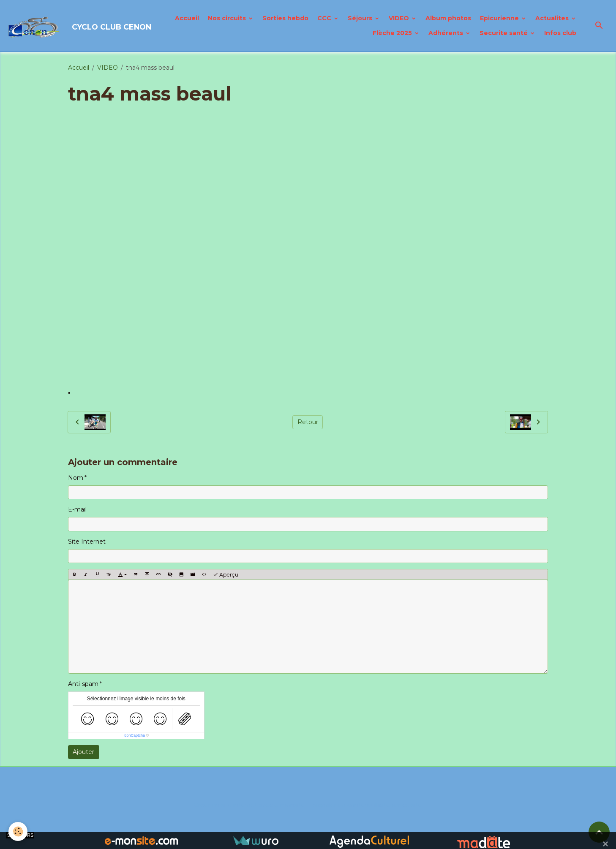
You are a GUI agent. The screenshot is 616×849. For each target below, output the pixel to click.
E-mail (77, 509)
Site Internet (87, 542)
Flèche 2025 (393, 33)
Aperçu (226, 575)
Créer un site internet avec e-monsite (249, 805)
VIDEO (400, 18)
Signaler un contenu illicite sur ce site (367, 805)
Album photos (448, 18)
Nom (76, 478)
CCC (325, 18)
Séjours (361, 18)
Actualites (553, 18)
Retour (308, 422)
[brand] (61, 26)
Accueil (187, 18)
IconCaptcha (134, 735)
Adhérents (447, 33)
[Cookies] (18, 831)
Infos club (560, 33)
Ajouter (83, 752)
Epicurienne (500, 18)
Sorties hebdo (285, 18)
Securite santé (504, 33)
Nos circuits (228, 18)
